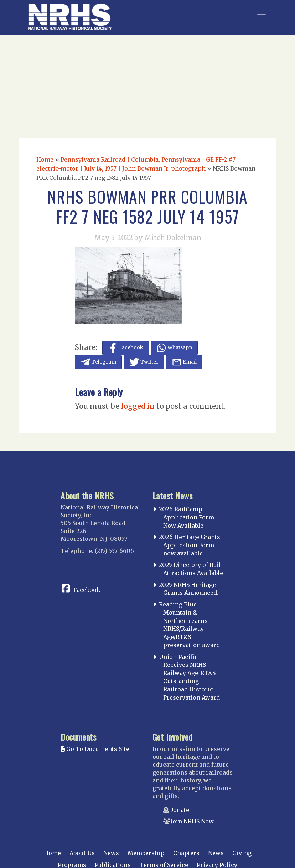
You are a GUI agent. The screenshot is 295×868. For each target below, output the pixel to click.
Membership (146, 853)
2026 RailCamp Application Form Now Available (187, 517)
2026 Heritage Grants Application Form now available (190, 545)
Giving (242, 853)
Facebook (87, 590)
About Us (82, 853)
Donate (179, 810)
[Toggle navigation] (262, 17)
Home (45, 159)
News (111, 853)
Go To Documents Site (95, 749)
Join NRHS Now (192, 821)
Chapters (186, 853)
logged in (138, 406)
